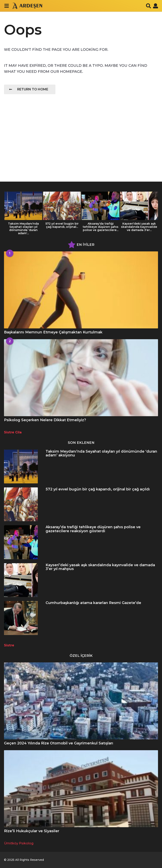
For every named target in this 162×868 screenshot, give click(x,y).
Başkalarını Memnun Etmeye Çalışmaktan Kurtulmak (53, 332)
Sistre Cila (13, 432)
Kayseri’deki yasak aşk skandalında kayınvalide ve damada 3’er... (139, 227)
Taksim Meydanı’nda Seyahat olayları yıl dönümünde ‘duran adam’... (23, 228)
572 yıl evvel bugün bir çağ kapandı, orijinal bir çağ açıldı (98, 489)
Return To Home (29, 89)
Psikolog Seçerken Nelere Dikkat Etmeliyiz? (45, 420)
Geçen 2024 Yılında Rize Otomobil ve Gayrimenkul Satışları (59, 743)
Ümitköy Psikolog (19, 843)
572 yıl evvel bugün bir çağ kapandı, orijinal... (62, 225)
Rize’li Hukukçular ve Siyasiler (32, 831)
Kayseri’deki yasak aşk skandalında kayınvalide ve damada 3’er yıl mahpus (100, 567)
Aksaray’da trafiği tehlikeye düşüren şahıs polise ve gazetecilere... (100, 227)
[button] (6, 6)
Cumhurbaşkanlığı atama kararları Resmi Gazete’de (93, 603)
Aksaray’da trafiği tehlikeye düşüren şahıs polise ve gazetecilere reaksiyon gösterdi (93, 529)
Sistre (9, 645)
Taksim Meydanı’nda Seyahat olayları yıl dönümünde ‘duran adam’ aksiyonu (101, 453)
